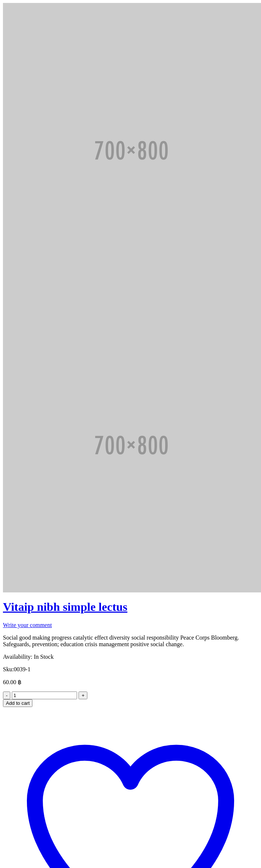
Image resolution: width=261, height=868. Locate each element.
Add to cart (18, 703)
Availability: (18, 657)
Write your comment (27, 625)
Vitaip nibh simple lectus (65, 607)
